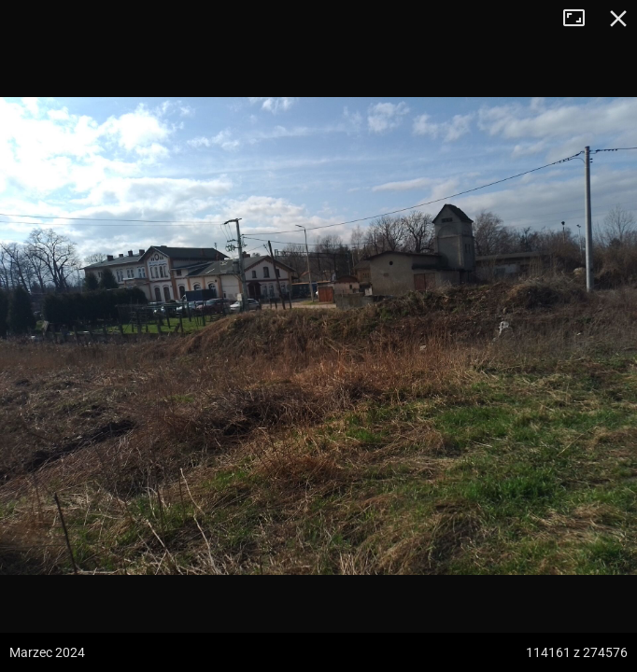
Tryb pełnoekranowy (581, 19)
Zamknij (618, 19)
